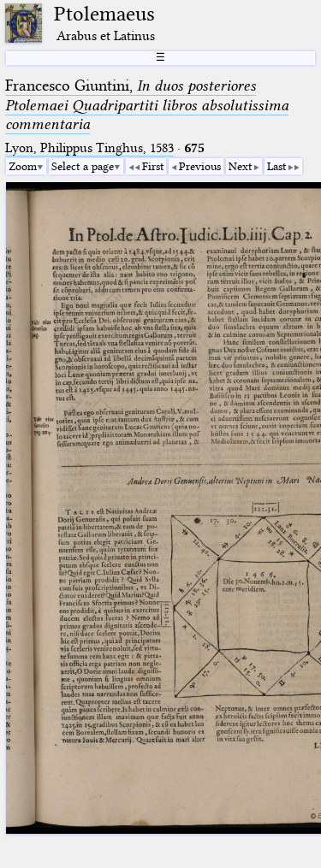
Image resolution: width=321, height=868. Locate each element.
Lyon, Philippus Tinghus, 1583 (89, 148)
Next (240, 166)
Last (276, 166)
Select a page (83, 166)
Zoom (23, 166)
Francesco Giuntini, (147, 105)
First (153, 166)
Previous (200, 166)
